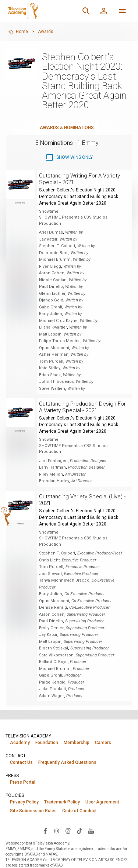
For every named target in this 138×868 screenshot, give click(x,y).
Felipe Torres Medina (60, 341)
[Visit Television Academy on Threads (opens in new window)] (68, 831)
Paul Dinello (51, 287)
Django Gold (51, 300)
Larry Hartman (52, 467)
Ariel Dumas (51, 232)
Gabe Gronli (51, 307)
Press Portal (23, 782)
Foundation (47, 743)
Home (18, 32)
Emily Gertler (51, 628)
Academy (20, 743)
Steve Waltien (52, 389)
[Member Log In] (104, 11)
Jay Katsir (48, 239)
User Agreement (102, 802)
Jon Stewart (50, 574)
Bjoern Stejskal (54, 648)
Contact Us (21, 762)
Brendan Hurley (54, 481)
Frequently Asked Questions (67, 762)
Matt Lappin (50, 334)
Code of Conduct (79, 811)
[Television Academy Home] (41, 11)
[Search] (86, 11)
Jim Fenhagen (53, 461)
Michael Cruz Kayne (58, 321)
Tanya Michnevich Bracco (64, 580)
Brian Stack (50, 375)
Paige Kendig (52, 682)
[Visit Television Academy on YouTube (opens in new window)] (91, 831)
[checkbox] (69, 157)
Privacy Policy (24, 802)
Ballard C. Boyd (53, 662)
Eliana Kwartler (53, 327)
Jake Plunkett (52, 689)
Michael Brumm (55, 259)
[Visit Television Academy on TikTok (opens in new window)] (79, 831)
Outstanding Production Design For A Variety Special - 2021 (82, 407)
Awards (46, 32)
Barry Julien (51, 314)
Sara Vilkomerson (56, 655)
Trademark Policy (62, 802)
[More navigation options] (123, 11)
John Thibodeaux (56, 382)
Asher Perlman (54, 354)
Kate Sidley (50, 368)
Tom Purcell (51, 361)
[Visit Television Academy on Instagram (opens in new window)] (57, 831)
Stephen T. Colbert (57, 246)
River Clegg (50, 266)
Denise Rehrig (53, 607)
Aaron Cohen (52, 273)
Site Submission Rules (33, 811)
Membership (77, 743)
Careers (103, 743)
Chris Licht (49, 560)
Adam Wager (52, 696)
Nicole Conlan (53, 280)
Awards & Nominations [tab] (67, 128)
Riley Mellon (51, 474)
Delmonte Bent (54, 253)
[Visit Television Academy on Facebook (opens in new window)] (45, 831)
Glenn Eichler (52, 294)
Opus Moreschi (54, 348)
